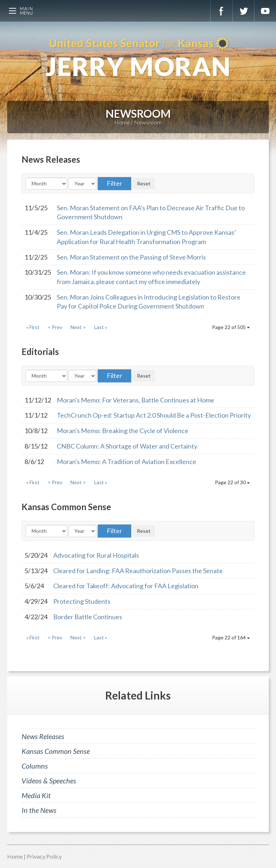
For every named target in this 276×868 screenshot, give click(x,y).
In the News (39, 810)
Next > (78, 327)
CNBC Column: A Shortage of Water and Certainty (127, 446)
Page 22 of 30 (232, 482)
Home (122, 122)
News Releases (43, 736)
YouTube (265, 11)
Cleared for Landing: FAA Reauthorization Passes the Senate (138, 571)
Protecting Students (82, 601)
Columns (35, 766)
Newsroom (148, 122)
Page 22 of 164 (231, 637)
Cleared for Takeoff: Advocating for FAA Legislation (126, 586)
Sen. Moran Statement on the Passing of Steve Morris (131, 257)
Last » (101, 327)
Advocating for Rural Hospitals (96, 555)
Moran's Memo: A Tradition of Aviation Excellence (126, 462)
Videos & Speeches (49, 781)
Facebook (221, 11)
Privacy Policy (44, 856)
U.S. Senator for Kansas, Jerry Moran (138, 58)
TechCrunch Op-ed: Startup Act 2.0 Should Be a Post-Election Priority (154, 415)
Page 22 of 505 (231, 327)
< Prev (55, 327)
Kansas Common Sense (56, 751)
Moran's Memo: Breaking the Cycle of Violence (123, 431)
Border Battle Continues (88, 617)
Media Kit (36, 795)
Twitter (243, 11)
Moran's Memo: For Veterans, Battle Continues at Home (135, 400)
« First (33, 327)
